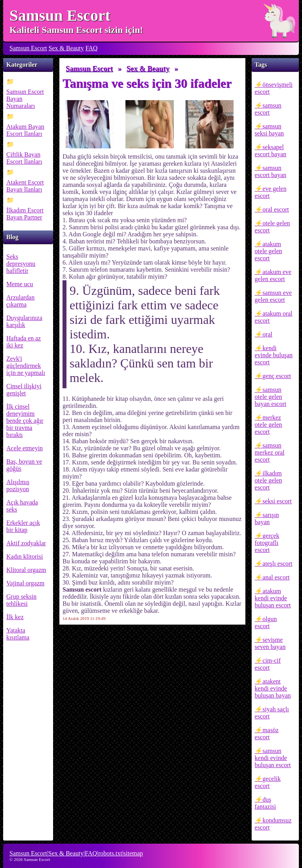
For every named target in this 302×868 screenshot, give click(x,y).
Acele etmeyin (25, 448)
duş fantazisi (265, 803)
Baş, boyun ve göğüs (24, 465)
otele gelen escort (273, 227)
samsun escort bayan (271, 171)
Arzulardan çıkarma (20, 301)
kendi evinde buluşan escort (274, 355)
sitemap (133, 853)
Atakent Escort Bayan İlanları (25, 186)
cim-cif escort (268, 664)
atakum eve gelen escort (273, 275)
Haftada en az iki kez (24, 342)
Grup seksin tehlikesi (21, 600)
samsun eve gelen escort (273, 296)
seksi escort (277, 501)
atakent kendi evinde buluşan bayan (273, 688)
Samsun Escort (60, 16)
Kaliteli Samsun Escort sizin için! (76, 30)
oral (268, 334)
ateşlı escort (278, 564)
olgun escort (266, 622)
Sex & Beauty (66, 48)
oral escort (276, 209)
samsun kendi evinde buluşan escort (273, 758)
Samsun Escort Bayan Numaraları (25, 99)
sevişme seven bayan (270, 643)
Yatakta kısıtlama (18, 634)
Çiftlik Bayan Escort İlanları (24, 158)
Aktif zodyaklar (26, 543)
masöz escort (267, 734)
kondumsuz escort (273, 824)
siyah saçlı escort (272, 713)
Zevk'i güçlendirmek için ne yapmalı (26, 366)
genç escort (277, 376)
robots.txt (110, 853)
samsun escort (268, 109)
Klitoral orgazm (26, 570)
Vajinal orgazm (25, 583)
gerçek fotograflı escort (267, 543)
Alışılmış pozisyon (18, 485)
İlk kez (15, 617)
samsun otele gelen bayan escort (271, 397)
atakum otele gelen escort (269, 251)
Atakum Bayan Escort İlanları (25, 130)
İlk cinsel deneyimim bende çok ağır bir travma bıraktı (25, 421)
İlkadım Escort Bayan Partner (25, 214)
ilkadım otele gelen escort (269, 480)
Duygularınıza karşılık (24, 321)
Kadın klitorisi (25, 556)
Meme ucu (20, 284)
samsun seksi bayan (269, 130)
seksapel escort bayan (271, 151)
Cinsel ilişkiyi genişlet (24, 390)
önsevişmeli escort (274, 88)
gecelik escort (268, 782)
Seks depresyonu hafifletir (21, 264)
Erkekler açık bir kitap (23, 526)
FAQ (91, 48)
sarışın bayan (267, 518)
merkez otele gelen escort (269, 425)
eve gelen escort (271, 192)
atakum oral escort (274, 317)
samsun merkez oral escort (270, 452)
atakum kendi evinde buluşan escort (273, 598)
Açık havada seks (22, 506)
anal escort (276, 577)
